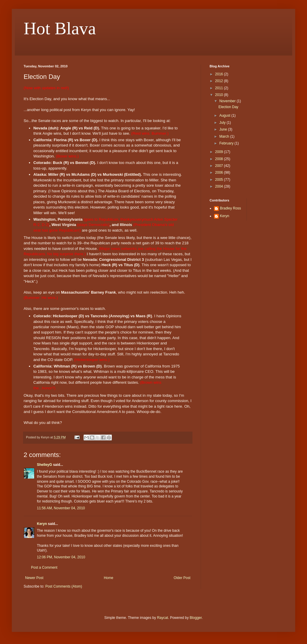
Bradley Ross (230, 208)
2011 (220, 88)
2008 (220, 159)
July (223, 123)
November (228, 101)
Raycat (163, 618)
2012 (220, 81)
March (225, 136)
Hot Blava (60, 28)
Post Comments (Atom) (64, 586)
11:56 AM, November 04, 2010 (61, 508)
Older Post (182, 578)
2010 (220, 95)
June (224, 129)
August (225, 116)
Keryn (42, 524)
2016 (220, 74)
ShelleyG (44, 465)
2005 (220, 180)
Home (109, 578)
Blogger (196, 618)
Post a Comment (44, 567)
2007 (220, 166)
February (227, 143)
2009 (220, 152)
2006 (220, 173)
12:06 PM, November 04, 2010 (61, 557)
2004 (220, 186)
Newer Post (34, 578)
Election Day (228, 107)
